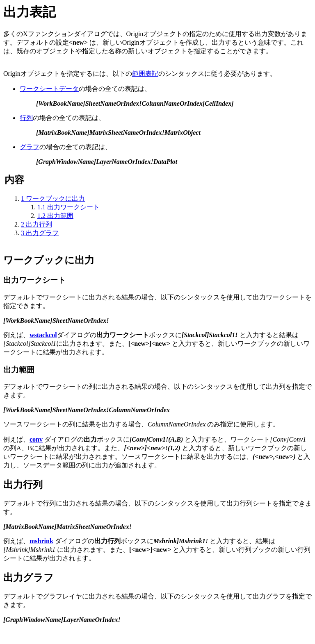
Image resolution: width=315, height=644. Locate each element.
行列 (26, 118)
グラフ (30, 147)
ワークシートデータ (49, 89)
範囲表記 (145, 74)
